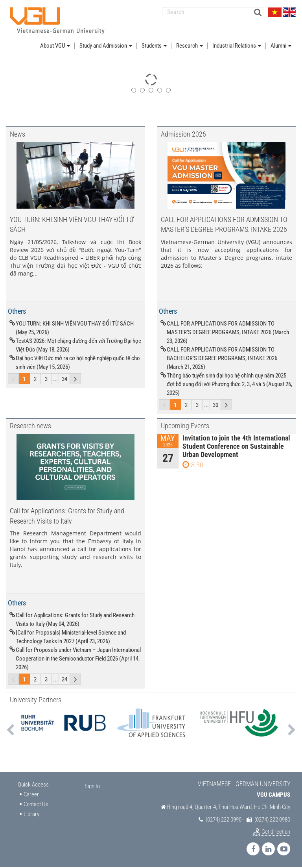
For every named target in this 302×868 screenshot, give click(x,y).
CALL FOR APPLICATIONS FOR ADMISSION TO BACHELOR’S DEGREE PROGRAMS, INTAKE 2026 (222, 359)
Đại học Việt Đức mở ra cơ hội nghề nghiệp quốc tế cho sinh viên (78, 363)
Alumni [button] (281, 46)
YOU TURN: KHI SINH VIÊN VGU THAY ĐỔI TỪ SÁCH (72, 225)
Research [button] (190, 46)
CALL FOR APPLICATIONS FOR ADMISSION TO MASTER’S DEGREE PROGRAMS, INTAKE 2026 (224, 225)
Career (31, 795)
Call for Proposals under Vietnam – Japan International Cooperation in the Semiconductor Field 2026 (78, 659)
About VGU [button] (55, 46)
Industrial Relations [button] (237, 46)
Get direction (276, 833)
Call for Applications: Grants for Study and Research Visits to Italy (67, 516)
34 (64, 380)
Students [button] (154, 46)
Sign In (92, 787)
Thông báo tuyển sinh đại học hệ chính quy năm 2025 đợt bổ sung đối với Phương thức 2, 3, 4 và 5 (229, 385)
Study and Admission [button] (106, 46)
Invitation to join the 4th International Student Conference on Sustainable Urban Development (236, 447)
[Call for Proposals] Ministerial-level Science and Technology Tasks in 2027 (71, 638)
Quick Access (33, 785)
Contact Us (36, 805)
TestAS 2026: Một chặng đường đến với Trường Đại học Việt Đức (78, 346)
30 (215, 406)
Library (31, 815)
